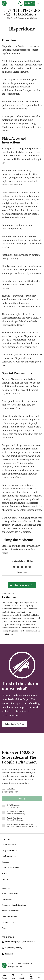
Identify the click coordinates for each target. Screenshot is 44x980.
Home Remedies (9, 845)
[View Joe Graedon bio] (21, 598)
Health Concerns (9, 856)
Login (39, 3)
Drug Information (10, 851)
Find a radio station (10, 868)
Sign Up (22, 799)
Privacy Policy (8, 922)
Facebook (8, 954)
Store (4, 874)
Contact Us (7, 899)
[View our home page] (4, 3)
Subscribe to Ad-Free (14, 724)
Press (4, 928)
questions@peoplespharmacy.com (18, 942)
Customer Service (10, 917)
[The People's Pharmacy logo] (22, 13)
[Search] (21, 3)
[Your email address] (22, 792)
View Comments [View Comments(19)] (22, 585)
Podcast (5, 862)
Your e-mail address (9, 789)
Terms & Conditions (11, 911)
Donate (5, 879)
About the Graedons (11, 894)
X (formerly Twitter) (12, 948)
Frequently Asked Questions (14, 905)
